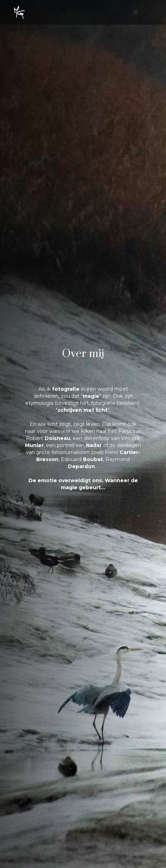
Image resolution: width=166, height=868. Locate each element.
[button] (139, 14)
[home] (19, 12)
